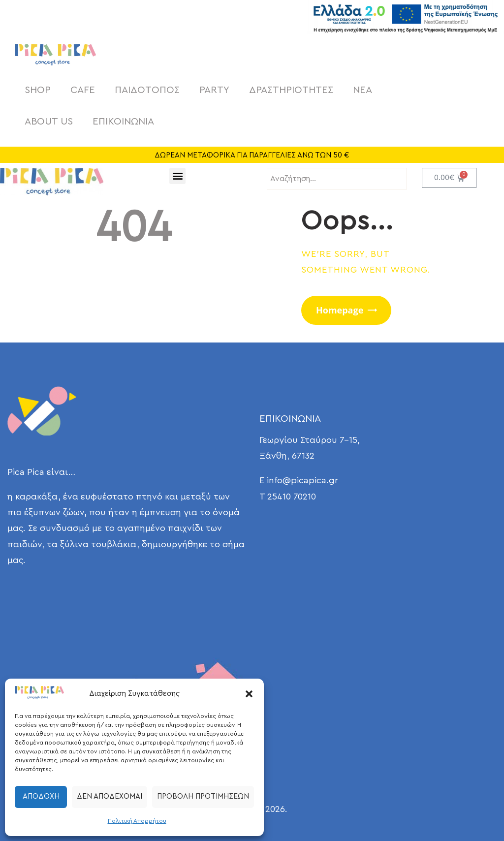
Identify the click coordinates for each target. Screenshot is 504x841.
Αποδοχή (41, 796)
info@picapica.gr (302, 480)
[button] (249, 694)
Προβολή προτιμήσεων (203, 796)
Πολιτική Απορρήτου (137, 821)
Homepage (340, 310)
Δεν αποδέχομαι (110, 796)
